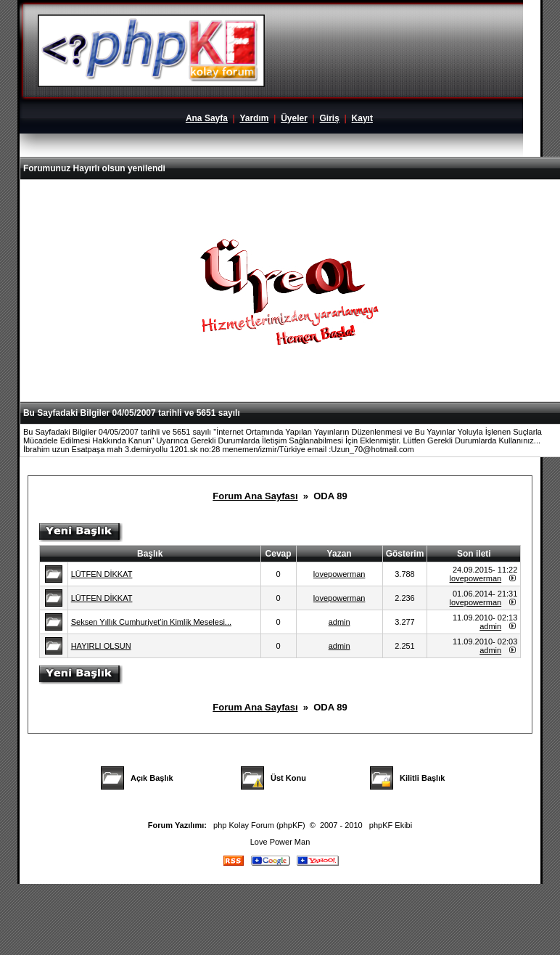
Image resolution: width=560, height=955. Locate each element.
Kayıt (362, 118)
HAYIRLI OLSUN (101, 646)
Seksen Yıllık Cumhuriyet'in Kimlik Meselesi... (151, 622)
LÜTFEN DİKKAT (102, 574)
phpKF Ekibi (391, 825)
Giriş (330, 118)
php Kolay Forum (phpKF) (259, 825)
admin (339, 622)
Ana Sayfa (207, 118)
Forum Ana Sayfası (255, 496)
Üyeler (294, 118)
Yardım (254, 118)
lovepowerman (339, 574)
